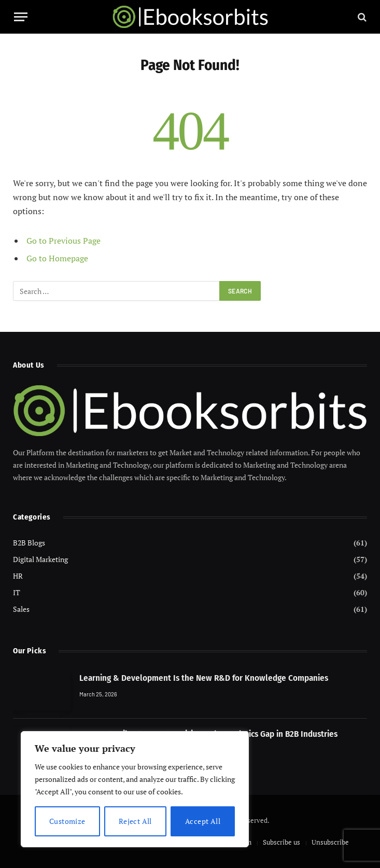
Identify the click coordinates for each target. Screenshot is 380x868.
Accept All (203, 821)
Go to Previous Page (64, 241)
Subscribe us (282, 842)
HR (18, 576)
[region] (135, 789)
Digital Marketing (40, 559)
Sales (21, 609)
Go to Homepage (57, 258)
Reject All (135, 821)
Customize (67, 821)
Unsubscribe (330, 842)
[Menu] (21, 17)
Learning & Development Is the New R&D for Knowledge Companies (204, 678)
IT (17, 592)
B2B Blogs (29, 543)
